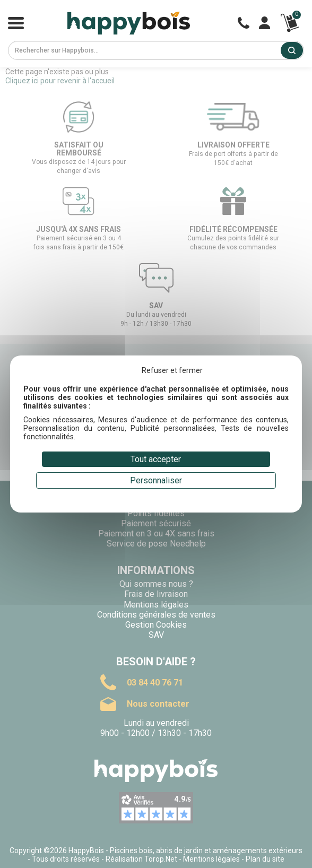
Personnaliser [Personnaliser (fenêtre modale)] (156, 480)
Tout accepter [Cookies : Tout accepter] (156, 459)
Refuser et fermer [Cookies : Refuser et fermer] (172, 370)
